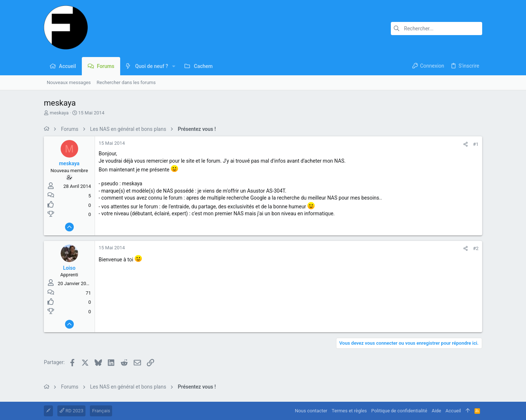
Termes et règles (349, 411)
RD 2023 (71, 411)
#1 (476, 144)
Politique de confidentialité (399, 411)
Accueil (453, 411)
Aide (437, 411)
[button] (174, 66)
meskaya (59, 113)
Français (101, 411)
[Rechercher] (437, 29)
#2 (476, 248)
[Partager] (466, 144)
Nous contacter (311, 411)
